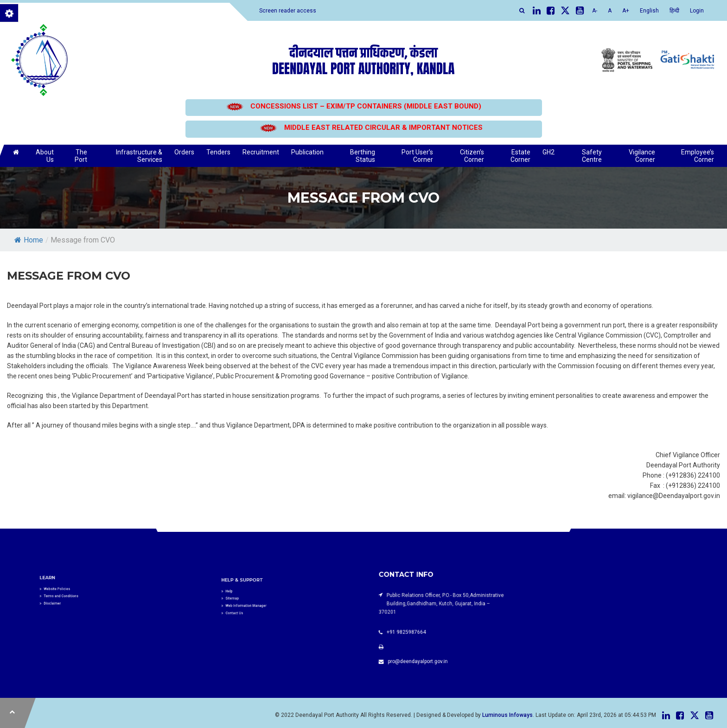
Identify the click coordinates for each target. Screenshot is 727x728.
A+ (626, 11)
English (649, 11)
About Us (45, 156)
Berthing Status (363, 156)
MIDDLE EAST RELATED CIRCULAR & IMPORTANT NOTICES (381, 128)
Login (697, 11)
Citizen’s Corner (472, 156)
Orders (184, 152)
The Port (81, 156)
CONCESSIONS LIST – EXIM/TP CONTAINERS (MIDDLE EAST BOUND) (363, 106)
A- (595, 11)
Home (29, 240)
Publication (307, 152)
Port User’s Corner (417, 156)
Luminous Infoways (507, 715)
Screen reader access (288, 11)
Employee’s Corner (698, 156)
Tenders (218, 152)
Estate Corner (520, 156)
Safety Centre (592, 156)
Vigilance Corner (642, 156)
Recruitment (261, 152)
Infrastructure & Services (139, 156)
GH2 (548, 152)
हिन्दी (674, 11)
